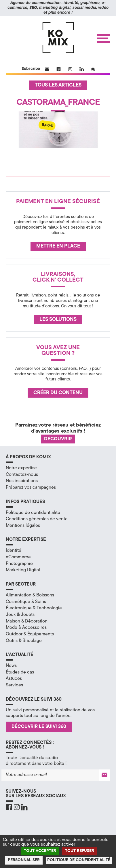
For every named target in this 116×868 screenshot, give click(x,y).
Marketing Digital (23, 570)
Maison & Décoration (27, 621)
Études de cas (20, 672)
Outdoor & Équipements (30, 634)
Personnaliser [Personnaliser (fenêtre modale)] (24, 860)
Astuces (14, 679)
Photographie (19, 564)
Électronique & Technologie (34, 608)
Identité (14, 551)
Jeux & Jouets (20, 615)
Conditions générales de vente (37, 519)
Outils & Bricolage (24, 641)
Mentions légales (23, 526)
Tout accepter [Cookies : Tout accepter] (40, 851)
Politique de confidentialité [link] (79, 860)
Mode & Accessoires (26, 628)
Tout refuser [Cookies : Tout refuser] (80, 851)
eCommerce (18, 557)
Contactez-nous (22, 475)
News (11, 666)
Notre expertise (21, 468)
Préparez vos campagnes (31, 488)
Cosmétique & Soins (26, 602)
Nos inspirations (22, 481)
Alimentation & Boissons (30, 595)
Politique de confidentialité (33, 513)
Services (14, 685)
